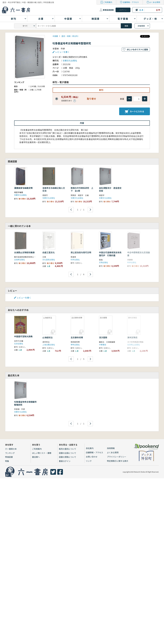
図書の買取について (68, 457)
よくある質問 (155, 2)
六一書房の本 (11, 449)
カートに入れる (135, 111)
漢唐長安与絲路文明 (23, 188)
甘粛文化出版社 (70, 60)
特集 (7, 461)
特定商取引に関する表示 (118, 461)
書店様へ (36, 457)
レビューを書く (62, 52)
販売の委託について (68, 449)
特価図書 (9, 457)
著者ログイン (65, 461)
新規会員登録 (108, 10)
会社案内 (90, 448)
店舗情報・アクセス (131, 2)
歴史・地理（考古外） (70, 36)
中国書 (55, 36)
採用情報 (111, 448)
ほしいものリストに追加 (137, 49)
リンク (89, 461)
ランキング (10, 453)
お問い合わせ (92, 457)
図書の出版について (68, 453)
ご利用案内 (108, 2)
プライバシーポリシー (117, 457)
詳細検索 (141, 26)
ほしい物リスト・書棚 (42, 453)
